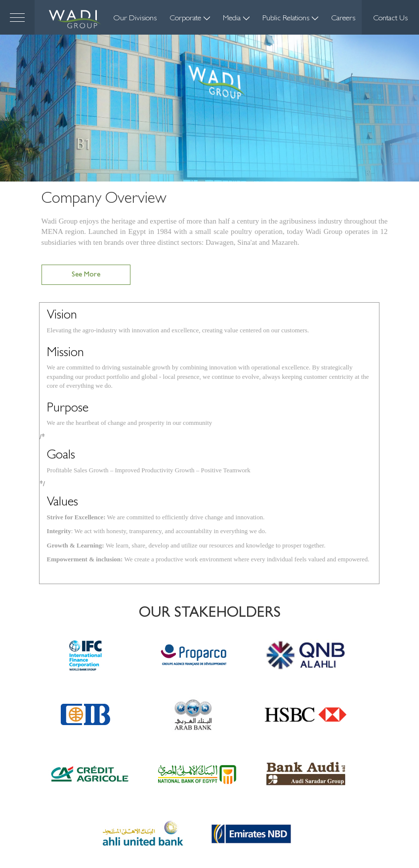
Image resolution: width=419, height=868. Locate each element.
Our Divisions (135, 19)
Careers (343, 19)
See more (86, 276)
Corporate (190, 19)
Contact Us (390, 19)
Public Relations (290, 19)
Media (236, 19)
